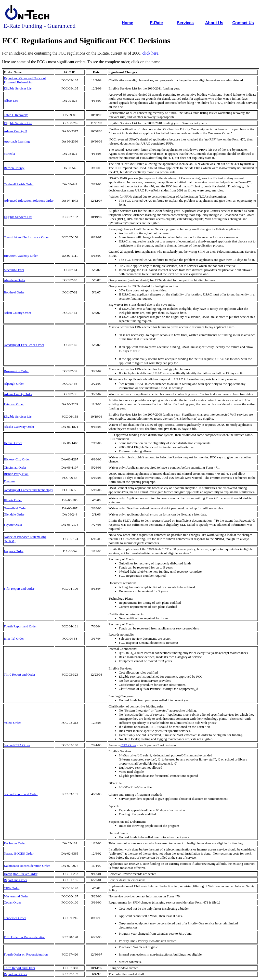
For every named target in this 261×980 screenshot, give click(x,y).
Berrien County (14, 168)
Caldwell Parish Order (19, 184)
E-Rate (156, 23)
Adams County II (15, 131)
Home (127, 23)
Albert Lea (11, 101)
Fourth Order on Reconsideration (26, 954)
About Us (214, 23)
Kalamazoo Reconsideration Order (27, 866)
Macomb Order (14, 270)
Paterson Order (14, 404)
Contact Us (243, 23)
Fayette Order (13, 525)
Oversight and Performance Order (26, 237)
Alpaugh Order (14, 384)
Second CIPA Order (17, 745)
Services (185, 23)
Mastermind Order (16, 896)
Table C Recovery (16, 115)
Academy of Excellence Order (24, 345)
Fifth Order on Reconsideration (25, 937)
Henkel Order (13, 443)
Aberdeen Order (15, 280)
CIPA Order (128, 745)
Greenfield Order (15, 508)
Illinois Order (13, 500)
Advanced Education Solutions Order (29, 201)
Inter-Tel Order (14, 639)
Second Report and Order (21, 794)
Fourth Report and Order (20, 626)
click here (151, 53)
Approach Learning (17, 141)
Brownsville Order (16, 371)
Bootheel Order (14, 292)
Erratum (9, 481)
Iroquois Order (14, 551)
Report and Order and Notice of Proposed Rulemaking (25, 80)
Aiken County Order (17, 313)
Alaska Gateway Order (19, 427)
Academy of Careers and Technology (28, 490)
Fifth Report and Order (19, 589)
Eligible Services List (18, 88)
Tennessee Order (15, 918)
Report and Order (15, 880)
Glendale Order (14, 514)
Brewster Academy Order (21, 256)
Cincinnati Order (15, 467)
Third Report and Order (19, 674)
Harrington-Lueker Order (21, 874)
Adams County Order (18, 394)
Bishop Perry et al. (16, 474)
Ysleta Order (12, 723)
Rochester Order (15, 843)
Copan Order (12, 902)
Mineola (9, 154)
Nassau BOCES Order (19, 853)
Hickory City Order (17, 459)
